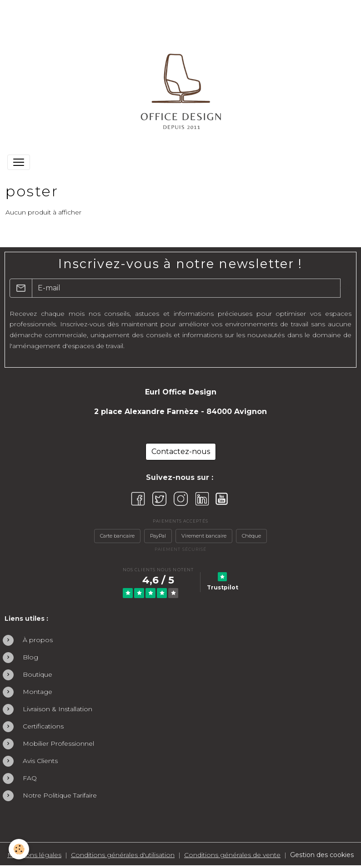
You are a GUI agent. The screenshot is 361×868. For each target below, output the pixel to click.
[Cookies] (19, 849)
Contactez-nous (181, 451)
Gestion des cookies (322, 855)
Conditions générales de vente (232, 855)
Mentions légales (34, 855)
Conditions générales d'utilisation (123, 855)
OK (346, 288)
